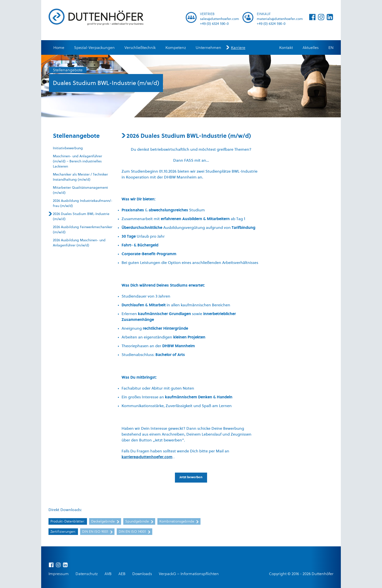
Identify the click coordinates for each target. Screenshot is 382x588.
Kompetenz (176, 48)
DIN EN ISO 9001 (97, 532)
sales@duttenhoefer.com (220, 19)
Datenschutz (87, 574)
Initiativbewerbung (68, 148)
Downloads (142, 574)
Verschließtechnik (140, 48)
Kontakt (286, 48)
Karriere (238, 48)
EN (331, 48)
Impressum (59, 574)
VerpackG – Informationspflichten (189, 574)
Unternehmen (208, 48)
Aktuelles (311, 48)
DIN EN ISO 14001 (134, 532)
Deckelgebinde (105, 522)
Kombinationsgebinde (179, 522)
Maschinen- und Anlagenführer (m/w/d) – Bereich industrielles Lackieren (77, 162)
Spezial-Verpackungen (94, 48)
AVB (108, 574)
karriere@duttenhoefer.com (147, 457)
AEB (122, 574)
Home (59, 48)
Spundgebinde (139, 522)
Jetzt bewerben (191, 477)
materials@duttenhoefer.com (280, 19)
